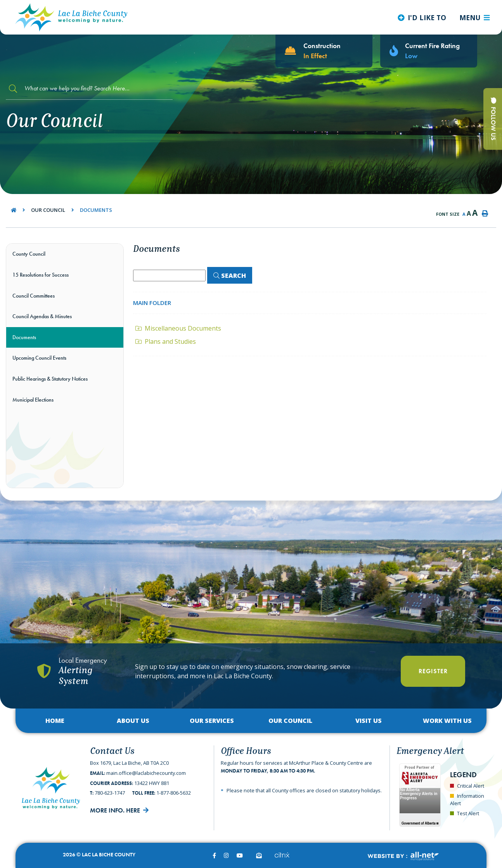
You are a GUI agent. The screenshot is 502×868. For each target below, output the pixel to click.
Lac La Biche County (71, 17)
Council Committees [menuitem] (34, 296)
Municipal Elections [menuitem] (33, 400)
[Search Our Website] (89, 89)
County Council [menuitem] (29, 254)
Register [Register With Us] (433, 671)
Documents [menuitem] (24, 337)
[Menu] (474, 17)
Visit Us (369, 721)
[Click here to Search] (230, 275)
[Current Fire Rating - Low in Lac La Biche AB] (429, 51)
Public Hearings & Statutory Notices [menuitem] (50, 379)
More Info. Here (115, 810)
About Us (133, 721)
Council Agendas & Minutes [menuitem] (42, 316)
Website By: (403, 856)
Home (55, 721)
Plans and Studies (166, 341)
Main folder (152, 303)
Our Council (48, 210)
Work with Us (447, 721)
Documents (96, 210)
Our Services (212, 721)
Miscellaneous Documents (178, 328)
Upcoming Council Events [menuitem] (39, 358)
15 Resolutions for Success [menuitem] (41, 275)
